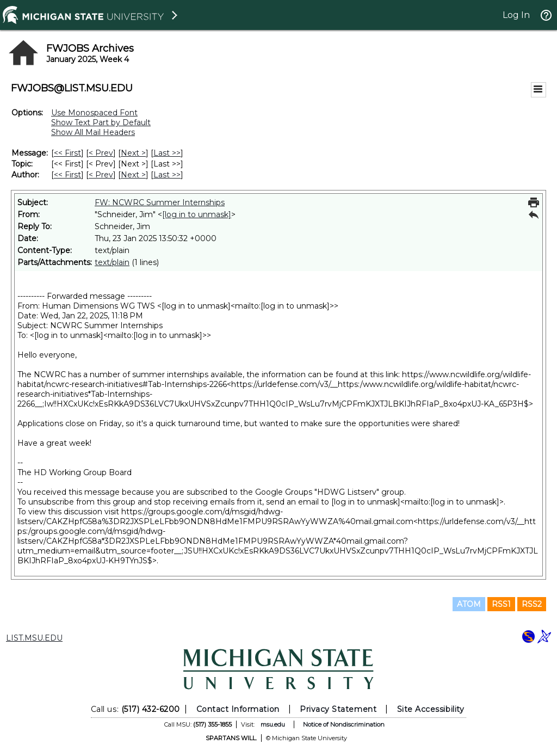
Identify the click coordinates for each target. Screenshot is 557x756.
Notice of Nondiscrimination (344, 724)
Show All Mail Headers (93, 132)
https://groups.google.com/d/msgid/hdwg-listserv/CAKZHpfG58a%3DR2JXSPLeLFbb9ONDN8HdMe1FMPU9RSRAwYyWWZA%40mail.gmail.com (215, 517)
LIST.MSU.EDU (34, 638)
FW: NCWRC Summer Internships (160, 202)
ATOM (469, 604)
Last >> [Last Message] (167, 153)
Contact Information (238, 709)
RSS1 (501, 604)
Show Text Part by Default (101, 122)
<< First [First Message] (67, 153)
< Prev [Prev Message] (101, 153)
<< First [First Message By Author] (67, 175)
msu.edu (273, 724)
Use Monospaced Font (94, 113)
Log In (516, 15)
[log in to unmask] (197, 214)
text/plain (112, 262)
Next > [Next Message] (133, 153)
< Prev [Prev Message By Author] (101, 175)
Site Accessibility (431, 709)
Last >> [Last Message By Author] (167, 175)
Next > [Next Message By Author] (133, 175)
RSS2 (532, 604)
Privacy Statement (338, 709)
